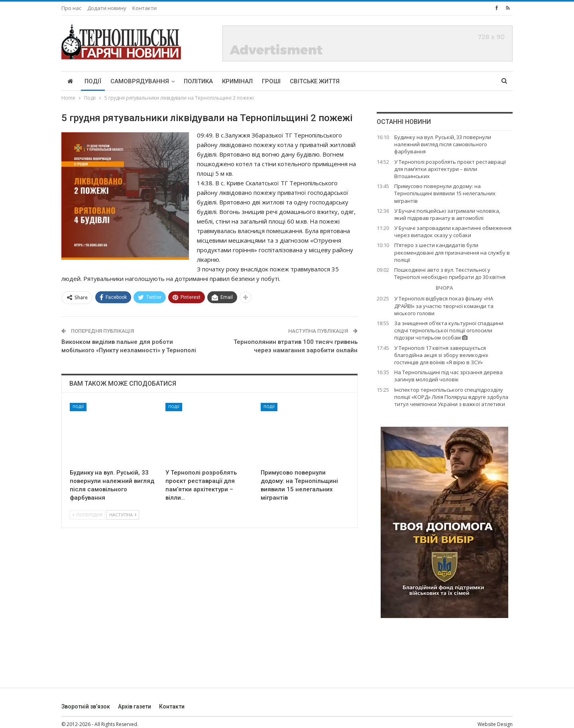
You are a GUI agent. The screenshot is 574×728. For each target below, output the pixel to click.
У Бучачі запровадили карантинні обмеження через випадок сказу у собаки (453, 232)
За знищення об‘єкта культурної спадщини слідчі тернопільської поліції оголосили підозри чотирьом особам (449, 330)
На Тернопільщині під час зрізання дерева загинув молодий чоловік (448, 376)
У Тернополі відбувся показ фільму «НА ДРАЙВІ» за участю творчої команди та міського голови (444, 306)
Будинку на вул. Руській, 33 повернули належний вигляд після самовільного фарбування (443, 144)
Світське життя (315, 81)
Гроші (271, 81)
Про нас (71, 8)
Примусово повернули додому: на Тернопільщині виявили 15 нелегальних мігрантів (445, 193)
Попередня (87, 515)
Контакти (144, 8)
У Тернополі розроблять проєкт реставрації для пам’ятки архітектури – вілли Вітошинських (450, 169)
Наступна (123, 515)
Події (93, 81)
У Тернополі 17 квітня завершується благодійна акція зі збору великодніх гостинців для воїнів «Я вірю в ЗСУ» (441, 355)
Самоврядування (140, 81)
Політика (198, 81)
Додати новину (107, 8)
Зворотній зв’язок (86, 706)
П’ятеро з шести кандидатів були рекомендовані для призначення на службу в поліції (452, 252)
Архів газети (135, 706)
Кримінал (237, 81)
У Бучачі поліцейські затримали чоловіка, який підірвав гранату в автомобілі (447, 214)
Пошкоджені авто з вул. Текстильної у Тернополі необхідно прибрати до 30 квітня (450, 273)
